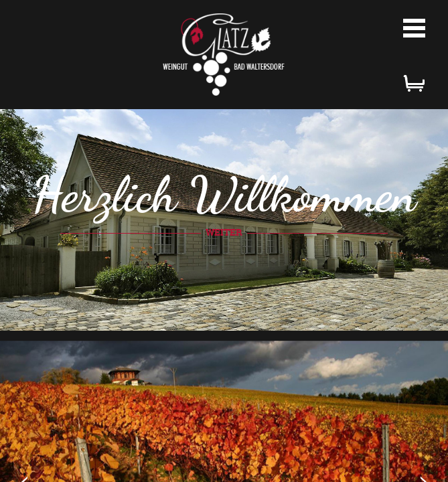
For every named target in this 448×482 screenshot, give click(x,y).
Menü (415, 28)
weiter (224, 232)
